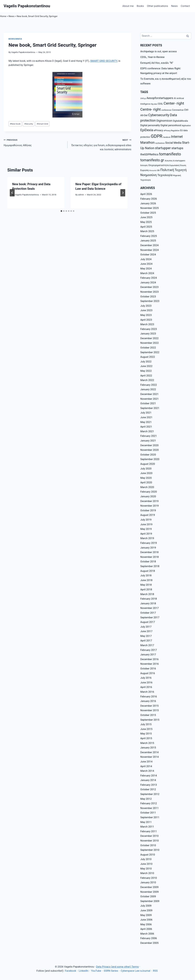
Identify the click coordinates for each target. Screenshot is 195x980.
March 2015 (147, 743)
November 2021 (150, 399)
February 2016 (149, 696)
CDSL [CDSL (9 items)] (160, 104)
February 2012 (149, 803)
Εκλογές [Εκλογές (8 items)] (144, 165)
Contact (185, 6)
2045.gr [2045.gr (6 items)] (143, 98)
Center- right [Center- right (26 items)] (174, 103)
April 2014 (146, 766)
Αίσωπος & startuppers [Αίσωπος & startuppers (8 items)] (175, 161)
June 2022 (146, 366)
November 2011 (150, 808)
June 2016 (146, 682)
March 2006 (147, 934)
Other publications (158, 6)
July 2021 (146, 413)
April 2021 (146, 427)
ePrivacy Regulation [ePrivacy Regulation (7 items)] (172, 131)
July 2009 (146, 906)
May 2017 (146, 636)
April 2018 (146, 589)
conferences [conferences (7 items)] (166, 110)
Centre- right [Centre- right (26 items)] (151, 109)
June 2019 (146, 524)
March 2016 (147, 692)
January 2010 (148, 882)
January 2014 (148, 780)
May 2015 (146, 734)
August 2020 (148, 464)
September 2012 (150, 794)
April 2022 (146, 376)
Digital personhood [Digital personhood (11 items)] (171, 125)
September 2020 (150, 459)
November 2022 (150, 343)
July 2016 (146, 678)
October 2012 (148, 789)
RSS (155, 971)
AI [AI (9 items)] (175, 98)
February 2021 (149, 436)
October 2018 (148, 561)
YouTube (96, 971)
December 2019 (149, 501)
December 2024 (149, 245)
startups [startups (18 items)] (177, 148)
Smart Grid (42, 124)
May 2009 (146, 915)
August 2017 (148, 622)
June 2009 (146, 910)
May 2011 (146, 822)
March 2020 (147, 487)
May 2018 (146, 585)
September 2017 (150, 617)
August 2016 (148, 673)
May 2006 (146, 924)
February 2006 (149, 938)
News (174, 6)
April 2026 (146, 194)
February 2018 (149, 599)
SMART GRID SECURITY (104, 61)
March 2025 (147, 231)
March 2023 (147, 324)
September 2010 (150, 850)
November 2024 (150, 250)
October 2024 (148, 255)
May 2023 (146, 315)
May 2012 (146, 799)
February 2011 (149, 831)
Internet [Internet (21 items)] (177, 137)
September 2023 (150, 301)
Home (3, 16)
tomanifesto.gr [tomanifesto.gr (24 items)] (152, 160)
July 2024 (146, 259)
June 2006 (146, 920)
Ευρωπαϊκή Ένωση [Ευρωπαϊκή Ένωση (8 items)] (178, 165)
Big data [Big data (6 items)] (154, 104)
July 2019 (146, 520)
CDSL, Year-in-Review (152, 57)
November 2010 (150, 841)
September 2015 (150, 720)
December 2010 (149, 836)
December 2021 (149, 394)
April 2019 (146, 534)
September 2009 (150, 901)
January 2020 (148, 496)
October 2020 (148, 455)
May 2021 (146, 422)
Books (140, 6)
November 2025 (150, 208)
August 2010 (148, 855)
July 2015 (146, 724)
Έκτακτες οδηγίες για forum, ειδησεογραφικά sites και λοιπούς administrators (101, 144)
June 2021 (146, 417)
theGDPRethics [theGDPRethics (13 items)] (149, 154)
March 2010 (147, 873)
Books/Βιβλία (15, 39)
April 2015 (146, 738)
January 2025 (148, 241)
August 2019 (148, 515)
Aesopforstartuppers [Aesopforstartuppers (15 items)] (160, 98)
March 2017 (147, 645)
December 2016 (149, 659)
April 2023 (146, 320)
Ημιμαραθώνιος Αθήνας (34, 142)
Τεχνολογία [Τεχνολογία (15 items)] (165, 175)
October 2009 (148, 896)
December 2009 (149, 887)
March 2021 (147, 431)
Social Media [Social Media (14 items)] (173, 143)
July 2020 (146, 469)
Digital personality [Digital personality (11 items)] (150, 125)
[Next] (123, 193)
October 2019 (148, 510)
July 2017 (146, 627)
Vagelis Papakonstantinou (23, 52)
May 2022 (146, 371)
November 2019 (150, 506)
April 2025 (146, 227)
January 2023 (148, 334)
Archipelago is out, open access (159, 51)
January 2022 (148, 389)
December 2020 (149, 445)
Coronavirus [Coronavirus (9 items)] (178, 110)
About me (128, 6)
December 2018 (149, 552)
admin (81, 195)
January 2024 (148, 282)
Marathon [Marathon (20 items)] (147, 143)
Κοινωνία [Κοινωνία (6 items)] (153, 171)
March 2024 (147, 273)
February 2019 (149, 543)
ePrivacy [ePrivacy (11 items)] (158, 130)
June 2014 (146, 762)
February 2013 (149, 785)
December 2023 (149, 287)
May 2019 (146, 529)
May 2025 (146, 222)
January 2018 (148, 603)
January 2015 (148, 748)
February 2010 (149, 878)
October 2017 (148, 613)
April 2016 (146, 687)
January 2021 (148, 441)
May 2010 (146, 869)
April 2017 (146, 641)
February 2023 (149, 329)
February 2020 (149, 492)
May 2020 (146, 478)
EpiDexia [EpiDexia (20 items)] (147, 130)
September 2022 (150, 352)
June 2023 (146, 310)
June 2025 (146, 217)
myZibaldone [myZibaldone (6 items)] (160, 143)
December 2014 (149, 752)
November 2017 (150, 608)
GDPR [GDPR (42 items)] (157, 136)
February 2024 (149, 278)
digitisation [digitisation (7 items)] (186, 126)
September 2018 (150, 566)
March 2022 (147, 380)
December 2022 (149, 338)
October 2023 (148, 296)
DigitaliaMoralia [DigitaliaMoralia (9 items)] (180, 121)
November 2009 (150, 892)
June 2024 (146, 264)
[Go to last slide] (12, 193)
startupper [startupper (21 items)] (163, 148)
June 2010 (146, 864)
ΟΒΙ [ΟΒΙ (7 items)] (158, 170)
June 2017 (146, 631)
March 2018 (147, 594)
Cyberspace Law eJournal (136, 971)
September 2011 (150, 817)
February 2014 (149, 776)
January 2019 (148, 548)
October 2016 (148, 668)
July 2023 (146, 306)
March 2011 (147, 827)
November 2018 (150, 557)
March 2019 (147, 538)
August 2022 (148, 357)
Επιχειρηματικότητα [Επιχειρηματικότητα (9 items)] (159, 165)
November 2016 (150, 664)
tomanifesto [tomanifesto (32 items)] (170, 154)
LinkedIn (84, 971)
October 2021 (148, 403)
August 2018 (148, 571)
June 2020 (146, 473)
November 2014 (150, 757)
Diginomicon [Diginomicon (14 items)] (164, 121)
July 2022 (146, 362)
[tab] (61, 211)
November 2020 (150, 450)
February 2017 (149, 650)
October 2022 (148, 348)
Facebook (71, 971)
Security (29, 124)
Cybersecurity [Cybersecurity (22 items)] (159, 115)
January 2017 (148, 654)
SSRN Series (111, 971)
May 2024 (146, 268)
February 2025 (149, 236)
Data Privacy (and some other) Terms (117, 967)
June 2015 (146, 729)
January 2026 (148, 203)
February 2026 (149, 199)
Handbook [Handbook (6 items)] (167, 137)
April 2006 (146, 929)
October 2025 (148, 213)
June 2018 (146, 580)
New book (15, 124)
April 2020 (146, 482)
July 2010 (146, 859)
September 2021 (150, 408)
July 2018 (146, 575)
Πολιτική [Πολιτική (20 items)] (167, 170)
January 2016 (148, 701)
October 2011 (148, 813)
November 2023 (150, 292)
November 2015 (150, 710)
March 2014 (147, 771)
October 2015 (148, 715)
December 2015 (149, 706)
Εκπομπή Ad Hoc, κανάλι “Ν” (157, 63)
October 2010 (148, 845)
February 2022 (149, 385)
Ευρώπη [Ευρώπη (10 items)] (145, 170)
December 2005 (149, 943)
